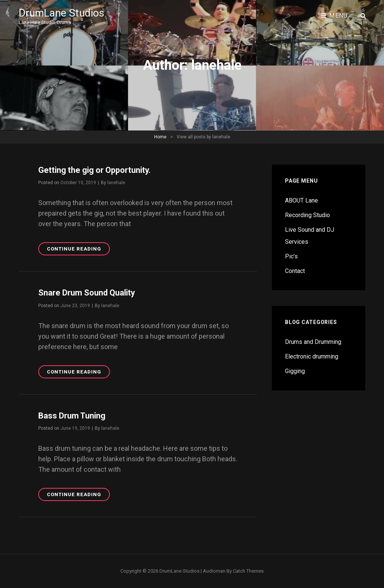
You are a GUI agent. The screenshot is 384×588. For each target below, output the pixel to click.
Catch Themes (248, 571)
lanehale (116, 183)
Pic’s (291, 256)
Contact (295, 271)
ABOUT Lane (301, 200)
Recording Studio (307, 215)
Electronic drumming (312, 356)
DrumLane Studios (61, 13)
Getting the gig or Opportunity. (94, 170)
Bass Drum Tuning (72, 416)
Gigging (295, 371)
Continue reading (78, 250)
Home (160, 137)
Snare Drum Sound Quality (87, 293)
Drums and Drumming (313, 342)
